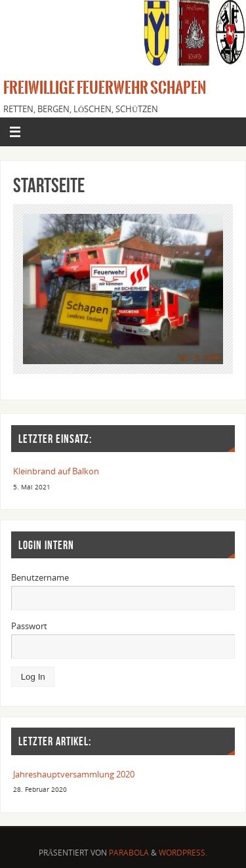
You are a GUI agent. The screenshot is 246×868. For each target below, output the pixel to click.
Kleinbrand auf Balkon (56, 471)
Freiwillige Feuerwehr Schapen (105, 88)
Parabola (129, 853)
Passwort (29, 626)
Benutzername (40, 578)
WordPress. (183, 853)
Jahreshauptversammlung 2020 (74, 775)
